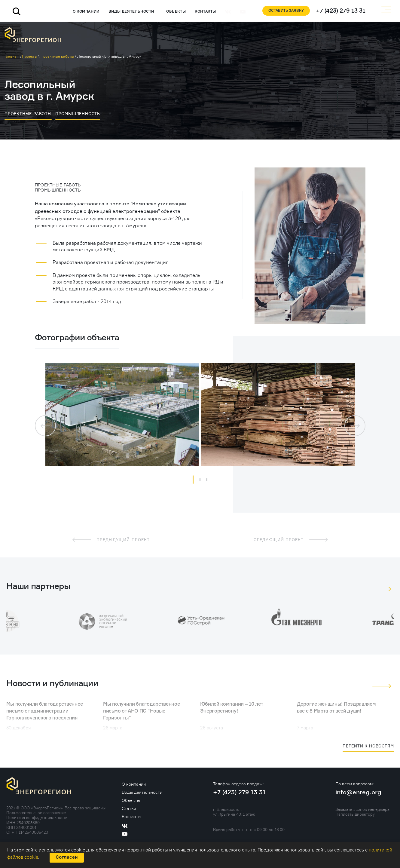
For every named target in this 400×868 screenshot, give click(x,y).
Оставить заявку (286, 11)
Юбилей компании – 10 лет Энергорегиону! (232, 708)
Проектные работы (28, 114)
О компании (86, 12)
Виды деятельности (131, 12)
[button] (193, 480)
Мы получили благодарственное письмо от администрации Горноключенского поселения (45, 711)
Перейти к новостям (368, 746)
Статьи (129, 808)
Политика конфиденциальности (37, 817)
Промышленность (78, 114)
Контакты (205, 12)
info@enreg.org (358, 793)
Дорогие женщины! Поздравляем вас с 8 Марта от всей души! (336, 708)
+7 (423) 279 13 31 (341, 11)
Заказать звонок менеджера (362, 809)
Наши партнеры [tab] (38, 587)
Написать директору (355, 814)
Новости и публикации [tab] (52, 684)
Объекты (176, 12)
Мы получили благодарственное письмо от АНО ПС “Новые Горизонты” (142, 711)
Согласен (67, 857)
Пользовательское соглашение (36, 813)
